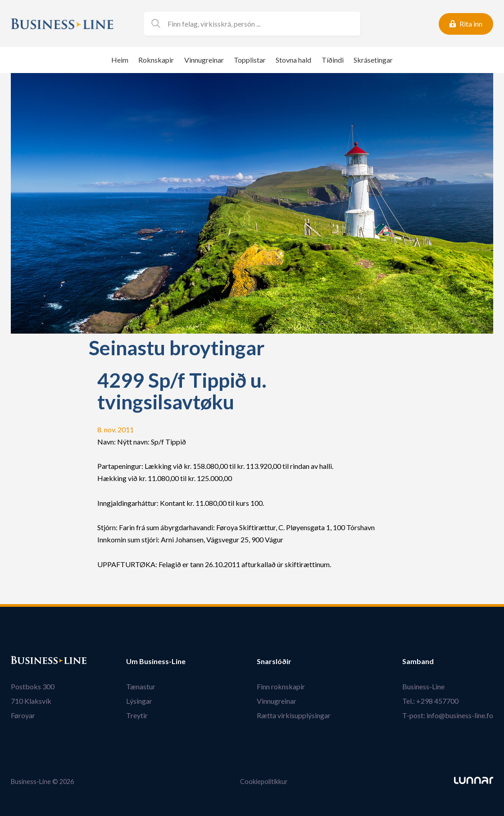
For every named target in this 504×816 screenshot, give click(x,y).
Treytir (137, 715)
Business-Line (423, 686)
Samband (418, 661)
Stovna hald (293, 60)
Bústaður (27, 661)
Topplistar (250, 60)
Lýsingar (139, 701)
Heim (120, 60)
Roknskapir (156, 60)
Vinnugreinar (204, 60)
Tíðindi (333, 60)
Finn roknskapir (281, 686)
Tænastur (141, 686)
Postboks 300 (33, 686)
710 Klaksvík (31, 701)
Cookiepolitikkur (264, 782)
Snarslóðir (274, 661)
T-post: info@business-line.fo (448, 715)
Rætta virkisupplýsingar (294, 715)
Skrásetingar (373, 60)
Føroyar (23, 715)
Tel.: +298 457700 (430, 701)
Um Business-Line (156, 661)
